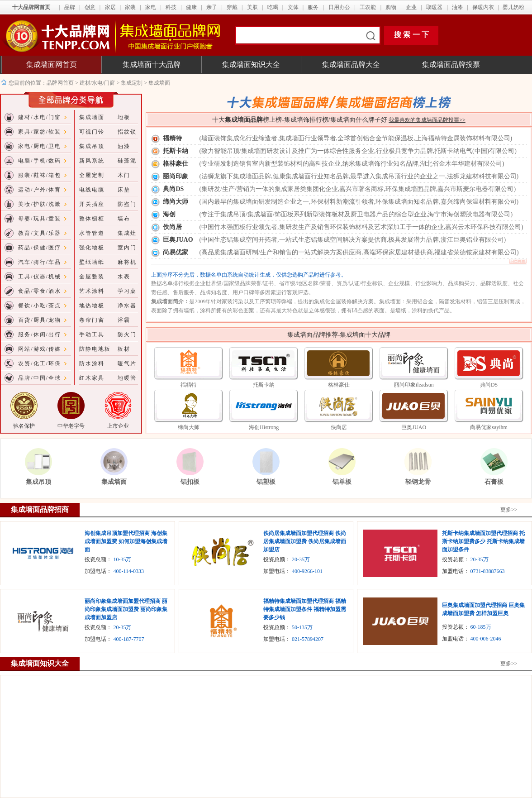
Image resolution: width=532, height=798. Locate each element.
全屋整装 (92, 277)
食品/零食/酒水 (40, 291)
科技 (171, 7)
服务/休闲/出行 (40, 334)
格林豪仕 (176, 164)
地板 (124, 117)
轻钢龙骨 (418, 482)
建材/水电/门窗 (97, 83)
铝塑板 (266, 482)
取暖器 (434, 7)
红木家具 (92, 378)
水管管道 (92, 233)
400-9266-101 (307, 571)
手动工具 (92, 334)
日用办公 (339, 7)
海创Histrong (264, 427)
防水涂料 (92, 363)
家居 (110, 7)
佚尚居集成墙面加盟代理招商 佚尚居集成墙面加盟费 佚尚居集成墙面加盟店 (305, 541)
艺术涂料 (92, 291)
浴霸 (124, 320)
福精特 (172, 138)
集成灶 (127, 233)
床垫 (124, 190)
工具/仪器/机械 (40, 277)
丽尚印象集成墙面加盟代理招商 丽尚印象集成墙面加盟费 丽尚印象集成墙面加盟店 (126, 609)
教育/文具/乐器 (40, 233)
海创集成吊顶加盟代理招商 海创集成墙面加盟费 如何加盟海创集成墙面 (126, 541)
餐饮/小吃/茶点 (40, 306)
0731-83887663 (488, 571)
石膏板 (494, 482)
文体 (293, 7)
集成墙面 (92, 117)
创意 (90, 7)
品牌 (70, 7)
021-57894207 (308, 639)
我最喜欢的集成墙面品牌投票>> (427, 120)
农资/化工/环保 (40, 363)
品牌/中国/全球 (40, 378)
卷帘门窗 (92, 320)
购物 (391, 7)
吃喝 (273, 7)
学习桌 (127, 291)
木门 (124, 175)
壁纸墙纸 (92, 262)
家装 (130, 7)
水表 (124, 277)
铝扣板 (190, 482)
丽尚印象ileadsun (414, 385)
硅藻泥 (127, 161)
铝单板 (342, 482)
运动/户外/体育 (40, 190)
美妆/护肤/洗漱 (40, 204)
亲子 (212, 7)
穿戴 (232, 7)
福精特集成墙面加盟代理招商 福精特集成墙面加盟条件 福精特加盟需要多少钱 (305, 609)
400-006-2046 (486, 639)
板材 (124, 349)
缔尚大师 (176, 202)
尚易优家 (176, 252)
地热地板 (92, 306)
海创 (169, 214)
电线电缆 (92, 190)
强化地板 (92, 248)
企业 (411, 7)
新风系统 (92, 161)
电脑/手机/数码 (40, 161)
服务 (313, 7)
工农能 (368, 7)
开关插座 (92, 204)
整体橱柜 (92, 219)
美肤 (252, 7)
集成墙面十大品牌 (152, 65)
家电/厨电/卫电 (40, 146)
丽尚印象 (176, 176)
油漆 (457, 7)
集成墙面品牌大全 (351, 65)
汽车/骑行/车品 (40, 262)
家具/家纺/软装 (40, 132)
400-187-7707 (128, 639)
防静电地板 (95, 349)
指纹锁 (127, 132)
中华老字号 (71, 426)
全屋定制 (92, 175)
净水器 (127, 306)
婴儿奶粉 (513, 7)
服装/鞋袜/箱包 (40, 175)
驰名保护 (24, 426)
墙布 (124, 219)
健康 (191, 7)
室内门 (127, 248)
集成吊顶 (92, 146)
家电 (151, 7)
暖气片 (127, 363)
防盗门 (127, 204)
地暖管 (127, 378)
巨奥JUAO (178, 240)
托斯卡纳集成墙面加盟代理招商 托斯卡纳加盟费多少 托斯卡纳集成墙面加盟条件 (483, 541)
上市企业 (118, 426)
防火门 (127, 334)
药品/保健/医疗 (40, 248)
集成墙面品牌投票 (451, 65)
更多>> (509, 510)
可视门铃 (92, 132)
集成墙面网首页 (52, 65)
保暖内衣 (483, 7)
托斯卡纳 (176, 151)
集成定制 (132, 83)
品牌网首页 (61, 83)
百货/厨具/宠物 (40, 320)
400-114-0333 (128, 571)
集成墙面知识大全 (251, 65)
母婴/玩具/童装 (40, 219)
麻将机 (127, 262)
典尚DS (173, 189)
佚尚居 (172, 227)
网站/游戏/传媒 (40, 349)
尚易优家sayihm (489, 427)
